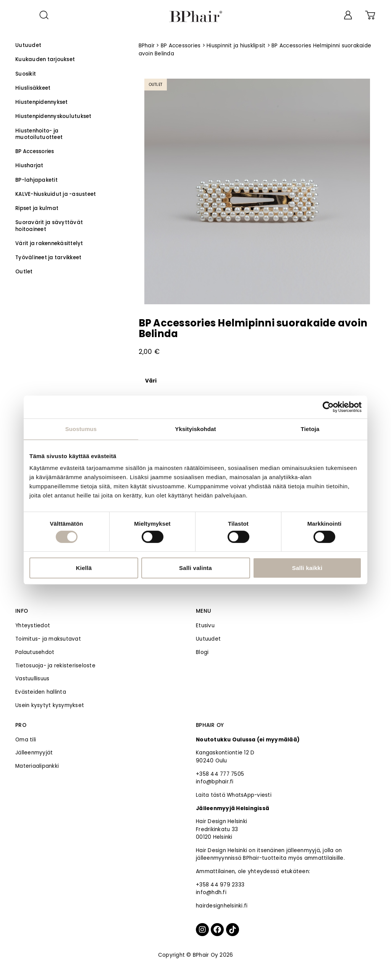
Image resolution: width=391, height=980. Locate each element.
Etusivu (205, 626)
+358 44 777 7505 (220, 774)
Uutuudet (208, 639)
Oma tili (26, 740)
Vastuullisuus (32, 679)
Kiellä (84, 568)
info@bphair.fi (215, 782)
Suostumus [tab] (81, 429)
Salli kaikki (307, 568)
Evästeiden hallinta (41, 692)
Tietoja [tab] (310, 429)
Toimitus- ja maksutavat (48, 639)
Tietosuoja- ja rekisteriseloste (55, 666)
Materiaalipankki (37, 766)
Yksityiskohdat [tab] (195, 429)
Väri (151, 381)
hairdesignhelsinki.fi (222, 906)
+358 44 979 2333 (220, 885)
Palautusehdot (35, 652)
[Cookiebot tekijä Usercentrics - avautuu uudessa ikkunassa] (328, 407)
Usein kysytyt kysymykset (50, 705)
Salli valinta (195, 568)
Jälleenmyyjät (34, 753)
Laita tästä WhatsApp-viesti (234, 795)
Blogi (202, 652)
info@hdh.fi (211, 892)
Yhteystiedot (33, 626)
